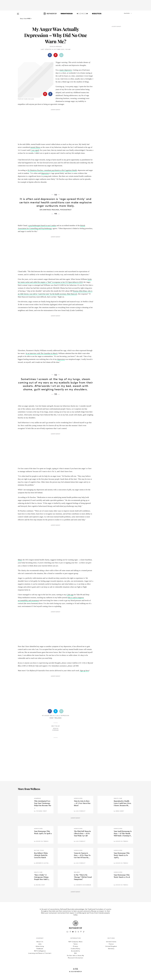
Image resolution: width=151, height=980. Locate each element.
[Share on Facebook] (50, 55)
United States (111, 942)
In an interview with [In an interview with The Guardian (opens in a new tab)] (33, 353)
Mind (51, 718)
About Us (40, 942)
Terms (75, 944)
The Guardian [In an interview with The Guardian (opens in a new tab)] (46, 353)
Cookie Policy (75, 949)
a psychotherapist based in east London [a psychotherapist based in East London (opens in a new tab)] (42, 226)
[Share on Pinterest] (56, 55)
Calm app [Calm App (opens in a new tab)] (70, 595)
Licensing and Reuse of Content (40, 953)
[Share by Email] (61, 55)
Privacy (76, 946)
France (111, 944)
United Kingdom (111, 946)
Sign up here (84, 671)
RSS (75, 953)
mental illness (35, 147)
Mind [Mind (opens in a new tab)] (20, 560)
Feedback (40, 949)
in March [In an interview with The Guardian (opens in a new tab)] (54, 353)
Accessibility (75, 951)
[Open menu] (18, 13)
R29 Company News (75, 942)
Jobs (40, 944)
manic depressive (66, 70)
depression (45, 173)
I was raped (35, 150)
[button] (123, 15)
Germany (111, 949)
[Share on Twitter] (56, 711)
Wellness (58, 718)
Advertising (40, 946)
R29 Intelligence (40, 951)
